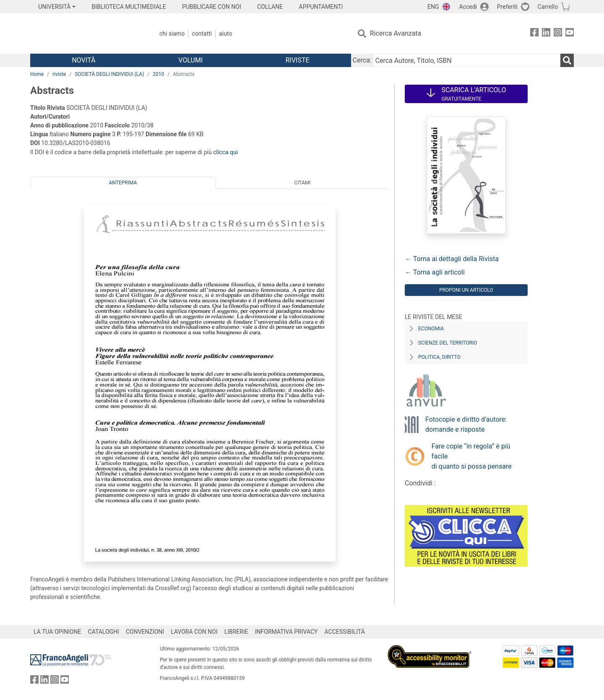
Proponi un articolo (466, 290)
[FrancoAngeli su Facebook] (534, 34)
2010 (158, 74)
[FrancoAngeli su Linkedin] (546, 34)
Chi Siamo (172, 34)
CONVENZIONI (145, 632)
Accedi (468, 7)
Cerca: (362, 60)
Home (37, 74)
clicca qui (225, 152)
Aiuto (225, 34)
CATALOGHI (104, 632)
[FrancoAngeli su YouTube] (570, 34)
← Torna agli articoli (435, 272)
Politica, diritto (439, 357)
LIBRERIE (236, 632)
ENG (433, 7)
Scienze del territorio (448, 343)
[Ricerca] (567, 60)
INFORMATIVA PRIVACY (286, 632)
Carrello (548, 7)
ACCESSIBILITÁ (345, 632)
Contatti (202, 34)
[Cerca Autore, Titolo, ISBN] (467, 60)
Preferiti (507, 7)
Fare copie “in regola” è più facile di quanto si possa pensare (472, 456)
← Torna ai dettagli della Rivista (452, 259)
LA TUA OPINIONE (57, 632)
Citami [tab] (302, 183)
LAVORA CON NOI (194, 632)
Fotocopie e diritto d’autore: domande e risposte (466, 424)
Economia (431, 329)
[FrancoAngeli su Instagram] (558, 34)
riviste (59, 74)
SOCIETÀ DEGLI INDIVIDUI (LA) (109, 74)
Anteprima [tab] (123, 183)
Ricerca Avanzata (396, 33)
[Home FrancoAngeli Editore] (86, 34)
